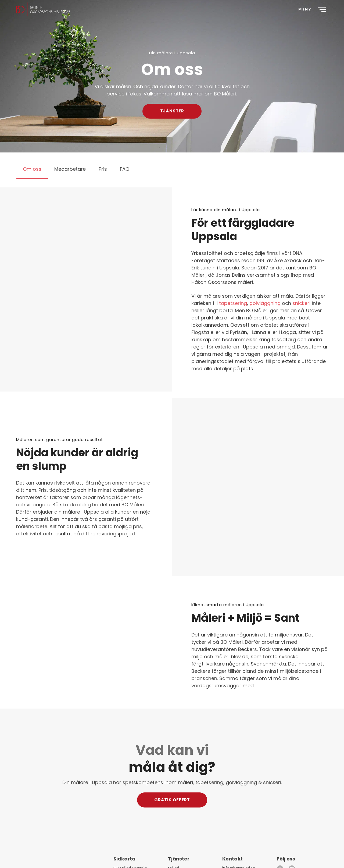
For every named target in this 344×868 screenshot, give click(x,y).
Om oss (32, 169)
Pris (103, 169)
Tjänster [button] (172, 111)
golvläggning (265, 303)
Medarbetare (70, 169)
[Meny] (310, 16)
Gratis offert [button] (172, 800)
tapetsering (233, 303)
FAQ (125, 169)
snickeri (301, 303)
